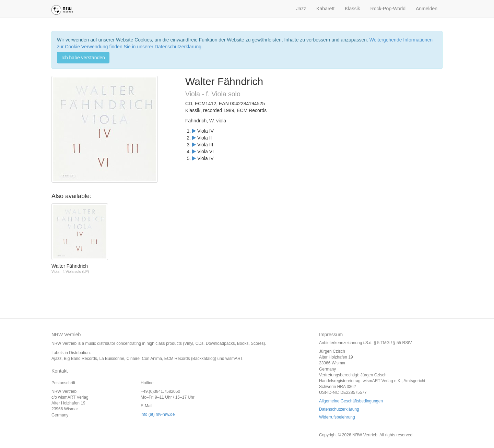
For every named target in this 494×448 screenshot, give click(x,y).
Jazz (301, 9)
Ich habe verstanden (83, 58)
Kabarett (325, 9)
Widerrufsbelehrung (337, 417)
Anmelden (427, 9)
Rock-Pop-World (388, 9)
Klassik (352, 9)
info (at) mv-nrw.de (158, 414)
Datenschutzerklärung (339, 409)
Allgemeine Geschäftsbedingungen (351, 401)
